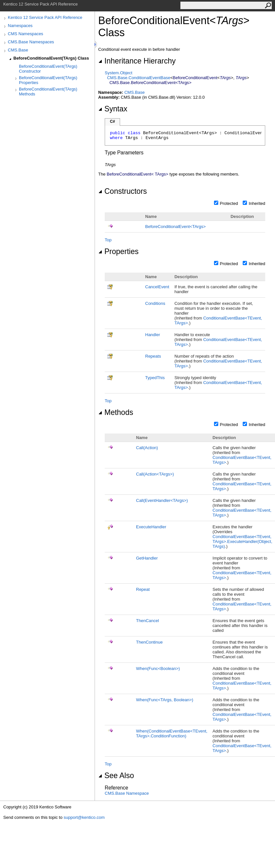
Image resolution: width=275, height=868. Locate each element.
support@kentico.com (84, 817)
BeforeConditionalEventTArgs (176, 227)
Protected (229, 203)
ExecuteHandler (151, 527)
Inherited (257, 203)
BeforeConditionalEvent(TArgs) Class (51, 58)
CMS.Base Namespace (127, 793)
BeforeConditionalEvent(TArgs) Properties (48, 80)
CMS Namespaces (25, 34)
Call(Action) (147, 448)
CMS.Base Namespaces (31, 42)
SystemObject (119, 73)
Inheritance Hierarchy (137, 61)
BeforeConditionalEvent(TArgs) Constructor (48, 69)
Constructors (122, 191)
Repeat (143, 589)
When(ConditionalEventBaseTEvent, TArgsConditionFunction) (172, 733)
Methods (116, 412)
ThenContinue (149, 642)
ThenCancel (147, 621)
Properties (118, 251)
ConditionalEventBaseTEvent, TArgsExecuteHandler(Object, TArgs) (243, 541)
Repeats (153, 356)
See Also (116, 776)
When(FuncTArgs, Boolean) (165, 700)
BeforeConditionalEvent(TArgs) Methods (48, 92)
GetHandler (147, 558)
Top (108, 240)
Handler (153, 335)
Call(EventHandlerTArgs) (162, 500)
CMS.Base (18, 50)
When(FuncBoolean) (158, 669)
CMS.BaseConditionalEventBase (139, 78)
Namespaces (20, 26)
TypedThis (155, 378)
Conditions (155, 303)
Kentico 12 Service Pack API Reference (45, 17)
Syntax (113, 109)
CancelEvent (157, 287)
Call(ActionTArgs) (155, 474)
